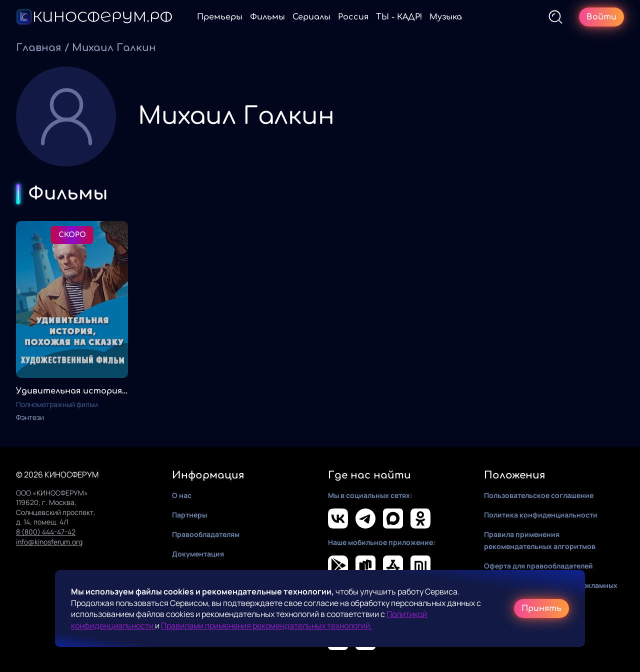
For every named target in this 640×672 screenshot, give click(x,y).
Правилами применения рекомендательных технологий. (266, 625)
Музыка (446, 17)
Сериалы (311, 17)
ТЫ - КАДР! (399, 17)
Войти (601, 17)
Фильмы (267, 17)
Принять (541, 608)
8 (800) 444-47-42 (46, 532)
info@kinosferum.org (49, 542)
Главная (39, 48)
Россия (353, 17)
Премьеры (220, 17)
